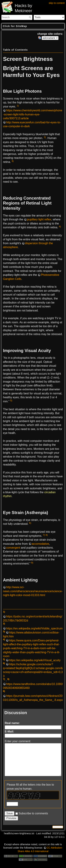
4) (60, 226)
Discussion (16, 713)
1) (18, 106)
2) (45, 137)
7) (44, 535)
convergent (13, 548)
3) (13, 161)
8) (47, 535)
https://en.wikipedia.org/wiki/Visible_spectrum (34, 628)
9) (32, 563)
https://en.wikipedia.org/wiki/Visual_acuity (35, 660)
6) (30, 523)
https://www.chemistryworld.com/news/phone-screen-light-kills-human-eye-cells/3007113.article (33, 114)
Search (31, 17)
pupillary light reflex (39, 219)
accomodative (40, 544)
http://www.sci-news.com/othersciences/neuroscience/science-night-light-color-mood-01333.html (33, 591)
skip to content (57, 3)
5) (11, 400)
